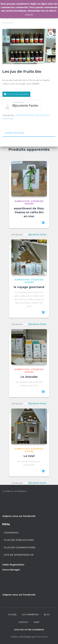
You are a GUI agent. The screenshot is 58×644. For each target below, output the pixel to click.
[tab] (29, 133)
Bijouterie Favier (25, 106)
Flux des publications (19, 540)
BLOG (47, 615)
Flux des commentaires (20, 547)
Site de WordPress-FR (19, 555)
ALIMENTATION (25, 115)
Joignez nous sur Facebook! (19, 516)
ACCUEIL (13, 615)
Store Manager (11, 570)
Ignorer (29, 14)
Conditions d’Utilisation (15, 491)
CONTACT (24, 622)
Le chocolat (29, 377)
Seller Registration (13, 565)
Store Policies (14, 133)
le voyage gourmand (29, 287)
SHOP (37, 622)
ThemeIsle (42, 637)
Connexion (11, 533)
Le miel (29, 456)
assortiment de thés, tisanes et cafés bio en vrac (29, 212)
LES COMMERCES (30, 615)
